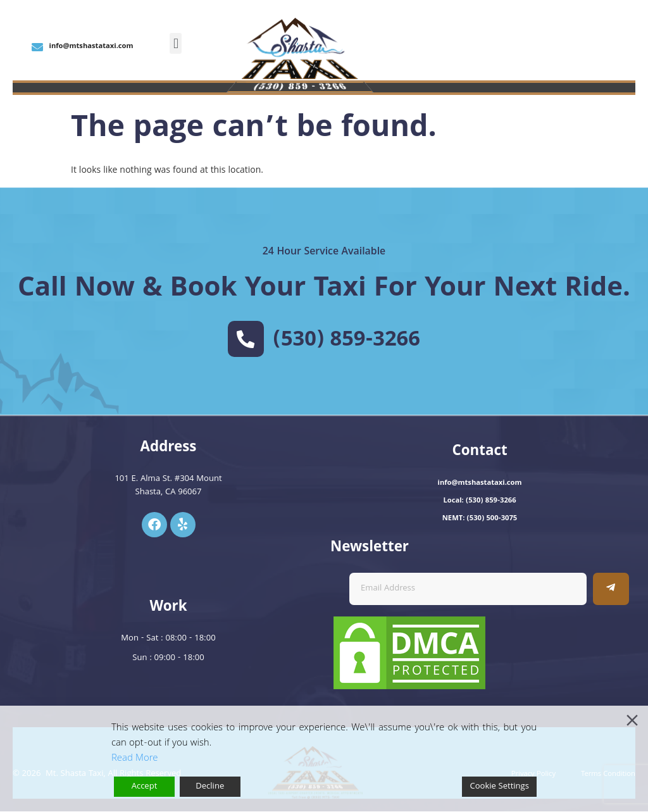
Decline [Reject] (210, 787)
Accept (145, 787)
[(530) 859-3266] (246, 339)
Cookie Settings (499, 787)
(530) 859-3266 (347, 341)
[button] (176, 43)
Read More (134, 759)
